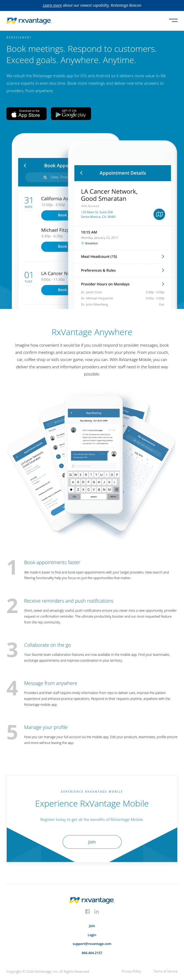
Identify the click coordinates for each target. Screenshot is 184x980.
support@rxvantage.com (92, 944)
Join (92, 926)
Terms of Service (166, 971)
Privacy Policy (131, 971)
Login (92, 935)
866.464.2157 (92, 953)
